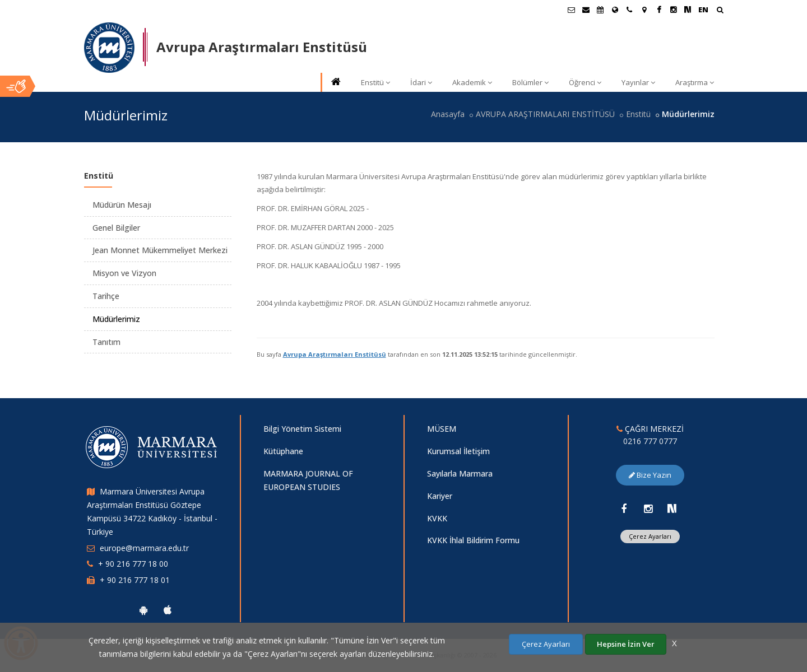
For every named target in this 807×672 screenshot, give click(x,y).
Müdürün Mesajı (122, 205)
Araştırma (695, 82)
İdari (421, 82)
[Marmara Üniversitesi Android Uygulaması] (143, 610)
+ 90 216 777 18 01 (135, 580)
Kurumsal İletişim (458, 451)
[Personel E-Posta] (586, 10)
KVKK (437, 518)
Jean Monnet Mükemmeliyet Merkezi (160, 250)
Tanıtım (106, 342)
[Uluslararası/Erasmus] (615, 10)
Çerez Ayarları (650, 536)
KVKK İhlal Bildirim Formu (473, 540)
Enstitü (375, 82)
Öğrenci (585, 82)
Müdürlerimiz (116, 319)
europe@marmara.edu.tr (144, 548)
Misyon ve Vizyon (124, 273)
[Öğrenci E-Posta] (571, 10)
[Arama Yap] (720, 11)
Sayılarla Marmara (460, 473)
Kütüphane (283, 451)
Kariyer (440, 496)
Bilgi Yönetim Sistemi (302, 429)
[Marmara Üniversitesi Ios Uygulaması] (168, 610)
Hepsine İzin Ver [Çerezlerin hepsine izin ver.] (626, 644)
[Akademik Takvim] (600, 10)
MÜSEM (442, 429)
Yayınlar (638, 82)
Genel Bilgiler (116, 228)
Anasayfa (448, 114)
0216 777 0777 (650, 441)
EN (703, 10)
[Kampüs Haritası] (644, 10)
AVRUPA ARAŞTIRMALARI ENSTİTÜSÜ (545, 114)
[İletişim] (629, 10)
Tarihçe (106, 296)
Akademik (472, 82)
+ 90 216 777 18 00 (133, 564)
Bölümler (530, 82)
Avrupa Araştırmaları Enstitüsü (335, 354)
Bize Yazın (650, 475)
